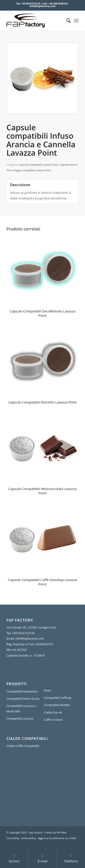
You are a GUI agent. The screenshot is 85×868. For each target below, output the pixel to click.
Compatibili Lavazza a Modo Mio (21, 708)
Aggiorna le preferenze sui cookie (57, 838)
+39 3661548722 (58, 4)
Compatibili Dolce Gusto (23, 699)
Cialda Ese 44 (53, 712)
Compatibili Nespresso (22, 691)
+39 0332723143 (31, 4)
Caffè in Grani (53, 720)
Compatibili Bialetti (57, 705)
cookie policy (28, 838)
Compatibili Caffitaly (58, 698)
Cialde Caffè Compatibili (23, 746)
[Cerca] (66, 21)
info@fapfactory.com (42, 6)
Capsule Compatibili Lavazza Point (39, 165)
